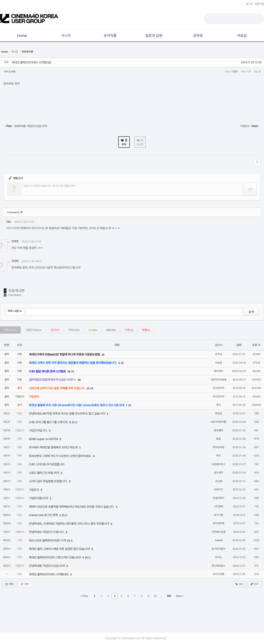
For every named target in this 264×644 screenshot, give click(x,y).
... (162, 596)
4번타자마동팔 (219, 380)
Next (180, 596)
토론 (146, 330)
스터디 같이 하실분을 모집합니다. (49, 481)
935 (169, 596)
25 (79, 380)
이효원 (219, 363)
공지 (55, 330)
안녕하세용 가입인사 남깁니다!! (47, 566)
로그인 (249, 4)
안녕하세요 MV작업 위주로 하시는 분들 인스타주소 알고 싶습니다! (67, 414)
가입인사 (34, 330)
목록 (9, 584)
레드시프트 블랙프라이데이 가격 (48, 541)
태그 (239, 584)
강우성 (219, 354)
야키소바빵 (10, 72)
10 (155, 596)
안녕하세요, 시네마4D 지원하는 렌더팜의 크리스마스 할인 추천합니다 (69, 524)
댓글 (254, 223)
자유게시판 (16, 291)
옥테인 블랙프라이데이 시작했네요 (32, 62)
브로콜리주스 (219, 464)
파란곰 (219, 414)
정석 (219, 405)
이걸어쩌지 (219, 498)
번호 (7, 345)
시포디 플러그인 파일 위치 (44, 473)
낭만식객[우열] (219, 422)
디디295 (219, 506)
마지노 (219, 557)
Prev (84, 596)
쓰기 (254, 584)
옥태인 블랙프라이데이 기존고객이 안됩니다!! (55, 557)
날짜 (239, 345)
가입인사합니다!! (39, 498)
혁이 (219, 456)
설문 (111, 330)
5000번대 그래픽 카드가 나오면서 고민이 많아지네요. (61, 456)
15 (103, 355)
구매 (129, 330)
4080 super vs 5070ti (44, 439)
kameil (219, 540)
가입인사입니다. (39, 430)
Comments (15, 212)
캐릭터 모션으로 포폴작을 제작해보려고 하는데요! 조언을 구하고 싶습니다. (72, 507)
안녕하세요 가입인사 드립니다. (47, 532)
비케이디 (219, 490)
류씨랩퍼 (219, 430)
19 (69, 371)
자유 (74, 330)
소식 (93, 330)
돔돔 (219, 439)
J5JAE (219, 481)
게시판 (15, 52)
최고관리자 (219, 388)
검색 (251, 312)
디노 (9, 222)
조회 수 (256, 345)
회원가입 (259, 4)
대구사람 (219, 515)
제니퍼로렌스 (219, 566)
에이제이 (219, 371)
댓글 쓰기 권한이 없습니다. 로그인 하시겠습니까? (49, 186)
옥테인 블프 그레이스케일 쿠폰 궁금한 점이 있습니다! (60, 549)
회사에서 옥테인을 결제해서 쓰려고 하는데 (54, 447)
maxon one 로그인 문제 (44, 515)
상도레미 (219, 473)
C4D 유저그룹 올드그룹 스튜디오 (49, 422)
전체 (10, 330)
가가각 (15, 241)
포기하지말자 (219, 549)
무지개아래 (219, 523)
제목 (117, 345)
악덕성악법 (219, 447)
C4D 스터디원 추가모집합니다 (47, 464)
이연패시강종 (219, 532)
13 (88, 388)
